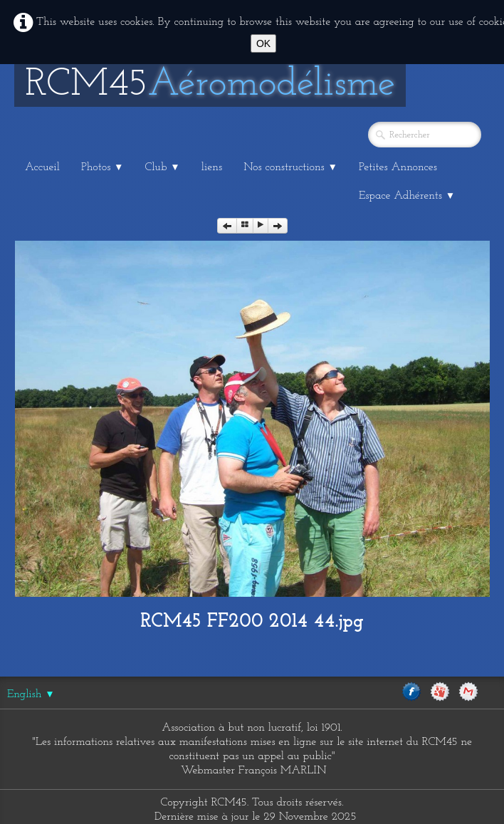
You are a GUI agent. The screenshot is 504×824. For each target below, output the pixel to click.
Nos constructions (290, 167)
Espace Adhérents (407, 196)
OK (263, 43)
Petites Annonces (398, 167)
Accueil (42, 167)
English (31, 694)
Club (163, 167)
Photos (103, 167)
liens (212, 167)
